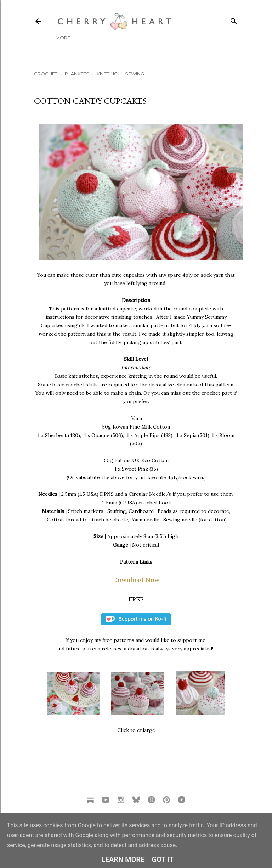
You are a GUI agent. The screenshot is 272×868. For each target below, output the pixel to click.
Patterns (135, 38)
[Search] (234, 20)
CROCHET (46, 74)
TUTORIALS (165, 38)
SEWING (135, 74)
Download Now (136, 580)
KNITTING (107, 74)
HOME (63, 38)
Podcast (106, 38)
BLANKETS (77, 74)
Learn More (123, 859)
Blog (82, 38)
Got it (163, 859)
